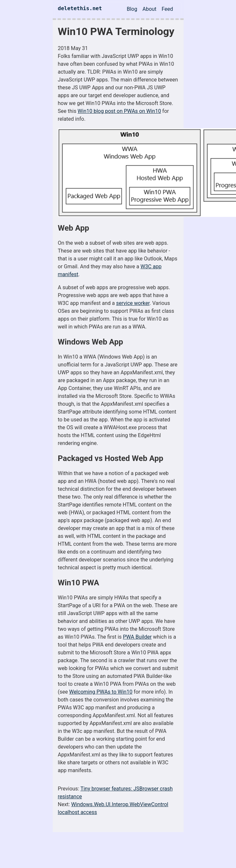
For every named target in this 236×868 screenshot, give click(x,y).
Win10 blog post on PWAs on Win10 (119, 111)
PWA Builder (137, 637)
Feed (167, 9)
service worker (133, 303)
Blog (132, 9)
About (149, 9)
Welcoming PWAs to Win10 (101, 692)
